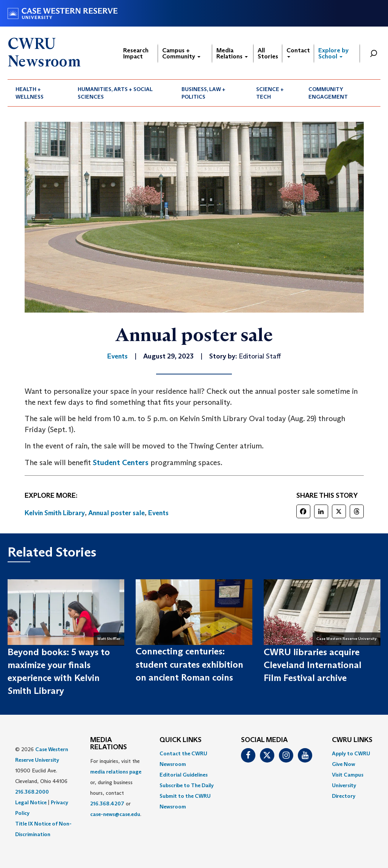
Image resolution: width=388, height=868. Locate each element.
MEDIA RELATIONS (109, 744)
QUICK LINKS (181, 740)
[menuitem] (39, 93)
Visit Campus (348, 775)
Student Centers (121, 462)
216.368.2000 (32, 792)
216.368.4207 (107, 804)
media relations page (116, 772)
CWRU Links (352, 740)
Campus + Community (181, 53)
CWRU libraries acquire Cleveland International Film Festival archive (313, 665)
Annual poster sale (117, 513)
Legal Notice (31, 802)
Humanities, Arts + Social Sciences (115, 93)
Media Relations (232, 53)
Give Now (343, 764)
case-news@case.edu (115, 814)
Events (158, 513)
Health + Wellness (30, 93)
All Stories (268, 53)
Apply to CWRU (351, 753)
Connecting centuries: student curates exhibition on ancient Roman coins (189, 664)
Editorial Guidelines (184, 775)
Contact (298, 52)
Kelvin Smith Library (55, 513)
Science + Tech (270, 93)
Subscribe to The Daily (187, 785)
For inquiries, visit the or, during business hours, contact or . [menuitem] (116, 788)
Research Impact (136, 53)
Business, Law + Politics (203, 93)
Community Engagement (328, 93)
